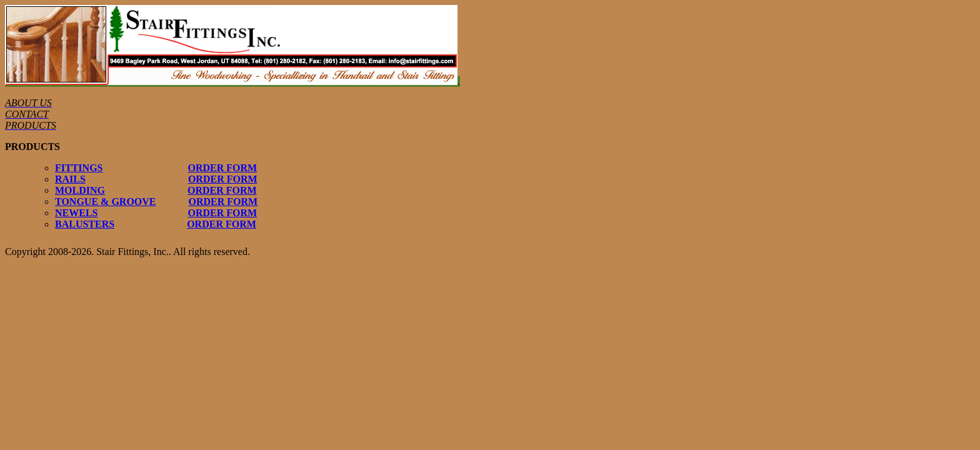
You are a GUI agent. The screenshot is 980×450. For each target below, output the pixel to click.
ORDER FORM (222, 168)
